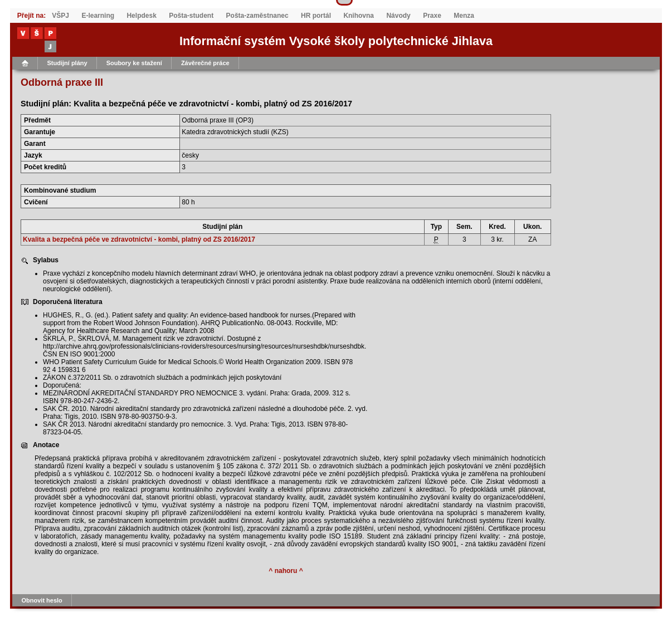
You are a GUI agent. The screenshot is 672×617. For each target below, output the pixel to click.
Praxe (432, 16)
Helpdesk (141, 16)
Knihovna (359, 16)
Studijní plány (67, 63)
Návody (398, 16)
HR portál (316, 16)
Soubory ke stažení (134, 63)
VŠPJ (60, 16)
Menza (464, 16)
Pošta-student (191, 16)
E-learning (98, 16)
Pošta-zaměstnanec (257, 16)
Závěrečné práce (205, 63)
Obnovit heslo (42, 600)
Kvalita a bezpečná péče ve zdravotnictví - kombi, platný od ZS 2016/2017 (139, 239)
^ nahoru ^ (286, 571)
